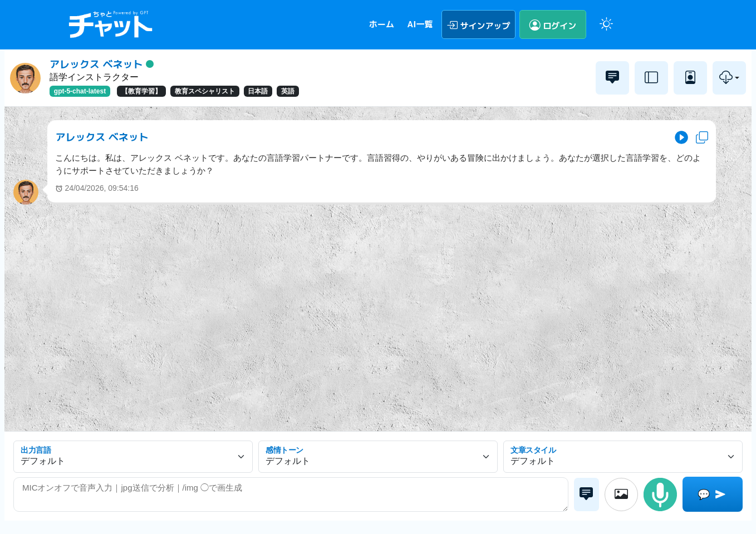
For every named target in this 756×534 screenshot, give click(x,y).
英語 (288, 91)
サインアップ (478, 24)
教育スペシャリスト (205, 91)
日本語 (258, 91)
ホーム (382, 24)
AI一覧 (420, 24)
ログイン (553, 24)
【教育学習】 (141, 91)
